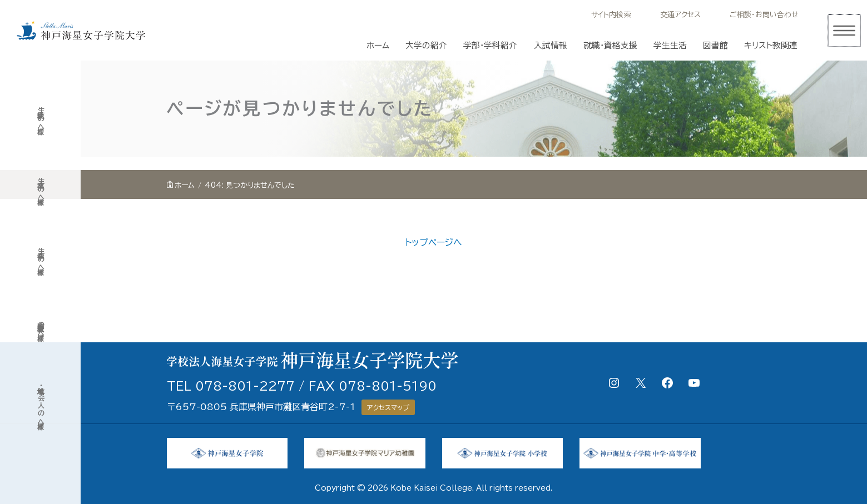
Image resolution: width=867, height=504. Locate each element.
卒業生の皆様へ (41, 189)
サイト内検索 (611, 15)
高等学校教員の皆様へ (41, 327)
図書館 (715, 45)
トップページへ (434, 242)
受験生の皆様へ (41, 118)
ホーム (378, 45)
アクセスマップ (388, 407)
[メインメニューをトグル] (844, 31)
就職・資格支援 (610, 45)
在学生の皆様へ (41, 259)
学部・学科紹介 (490, 45)
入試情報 (551, 45)
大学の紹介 (426, 45)
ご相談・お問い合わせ (764, 15)
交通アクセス (680, 15)
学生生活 (670, 45)
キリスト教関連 (771, 45)
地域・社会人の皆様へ (41, 404)
